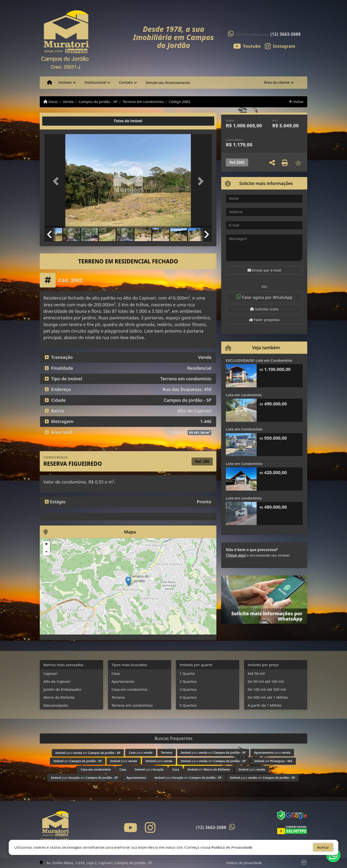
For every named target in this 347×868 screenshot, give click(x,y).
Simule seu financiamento (168, 82)
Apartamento (123, 681)
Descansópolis (56, 705)
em (78, 761)
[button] (57, 181)
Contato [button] (126, 82)
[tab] (60, 121)
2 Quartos (188, 681)
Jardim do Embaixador (62, 689)
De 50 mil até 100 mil (266, 681)
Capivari (50, 673)
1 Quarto (187, 673)
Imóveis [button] (65, 82)
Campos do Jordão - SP (98, 102)
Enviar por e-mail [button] (264, 270)
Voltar (297, 102)
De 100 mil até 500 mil (267, 689)
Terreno (118, 697)
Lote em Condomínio (244, 429)
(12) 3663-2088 (286, 34)
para (141, 753)
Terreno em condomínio (143, 102)
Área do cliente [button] (277, 82)
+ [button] (46, 545)
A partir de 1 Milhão (265, 705)
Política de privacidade (244, 863)
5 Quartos (188, 705)
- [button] (46, 552)
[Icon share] (247, 46)
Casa (116, 673)
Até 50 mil (256, 673)
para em (88, 753)
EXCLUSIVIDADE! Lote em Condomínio (259, 360)
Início (51, 102)
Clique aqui (236, 555)
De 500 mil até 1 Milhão (268, 697)
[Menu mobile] (50, 82)
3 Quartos (188, 689)
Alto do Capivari (57, 681)
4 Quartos (188, 697)
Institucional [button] (95, 82)
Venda (68, 102)
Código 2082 (179, 102)
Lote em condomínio (244, 395)
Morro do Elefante (59, 697)
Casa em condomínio (130, 689)
